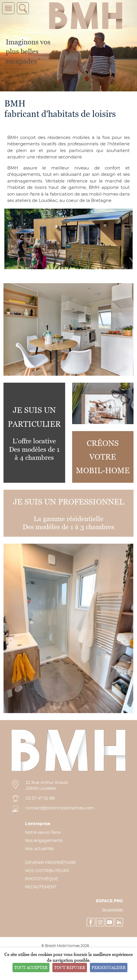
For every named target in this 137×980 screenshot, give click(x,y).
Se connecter (113, 910)
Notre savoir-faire (43, 833)
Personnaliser (109, 967)
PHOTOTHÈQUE (41, 879)
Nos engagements (44, 841)
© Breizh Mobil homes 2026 (65, 946)
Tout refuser (70, 967)
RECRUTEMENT (41, 887)
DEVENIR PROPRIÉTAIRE (50, 863)
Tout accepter (31, 967)
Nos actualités (39, 849)
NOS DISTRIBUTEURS (47, 871)
